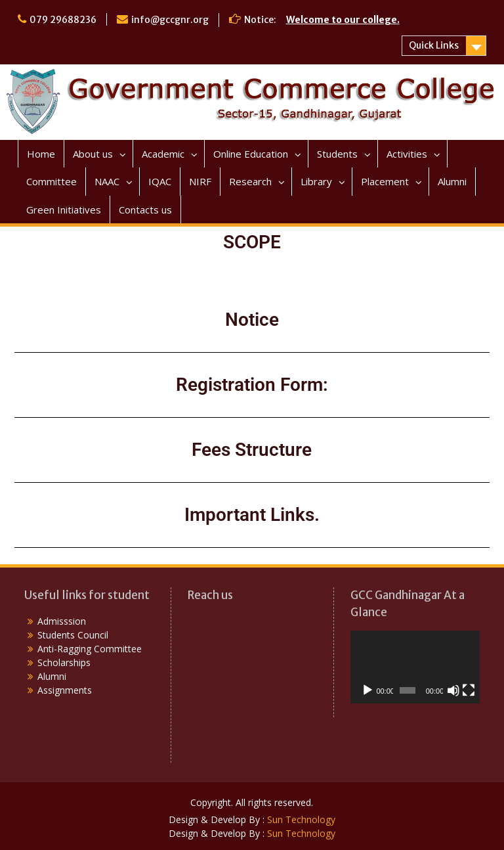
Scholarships (64, 662)
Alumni (452, 181)
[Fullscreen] (469, 690)
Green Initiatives (64, 210)
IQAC (160, 181)
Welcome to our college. (343, 20)
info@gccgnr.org (170, 20)
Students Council (73, 635)
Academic (163, 154)
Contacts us (145, 210)
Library (316, 181)
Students (337, 154)
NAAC (107, 181)
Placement (385, 181)
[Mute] (453, 690)
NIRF (200, 181)
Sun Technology (301, 819)
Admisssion (62, 621)
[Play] (367, 690)
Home (41, 154)
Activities (407, 154)
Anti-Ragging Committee (90, 649)
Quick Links (434, 45)
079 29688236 (63, 20)
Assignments (65, 690)
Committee (52, 181)
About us (93, 154)
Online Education (251, 154)
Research (250, 181)
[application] (415, 667)
